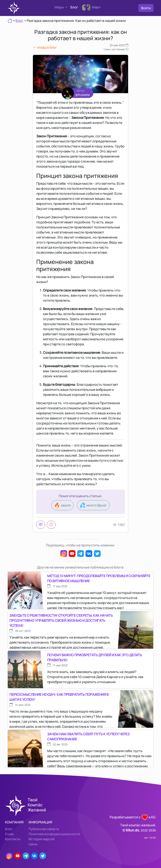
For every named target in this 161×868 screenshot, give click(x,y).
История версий (42, 839)
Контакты (13, 839)
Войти (146, 8)
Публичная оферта (44, 829)
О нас (10, 834)
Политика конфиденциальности (54, 834)
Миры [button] (59, 7)
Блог (74, 7)
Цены (33, 844)
